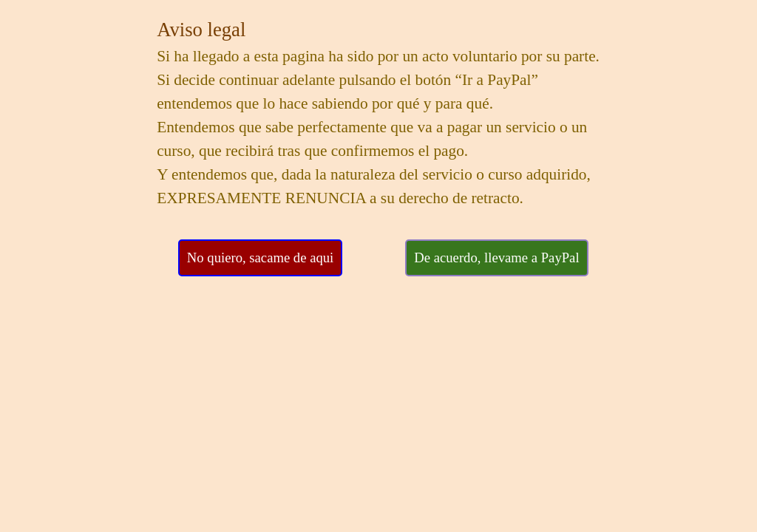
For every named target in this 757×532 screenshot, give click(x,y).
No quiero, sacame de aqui (260, 258)
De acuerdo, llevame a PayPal (496, 258)
